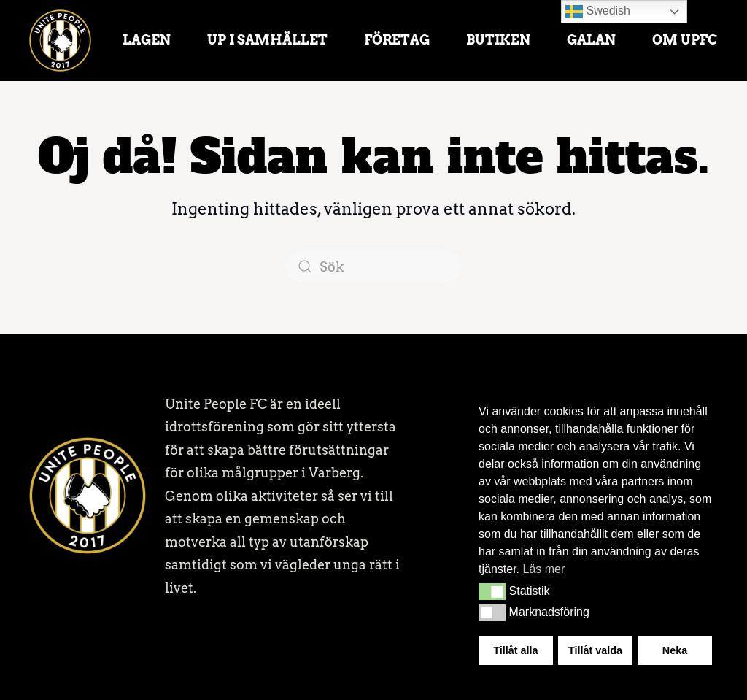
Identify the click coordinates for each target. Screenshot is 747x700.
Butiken (498, 40)
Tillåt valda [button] (595, 650)
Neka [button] (675, 650)
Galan (591, 40)
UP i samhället (267, 40)
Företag (397, 40)
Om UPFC (685, 40)
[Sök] (373, 266)
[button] (492, 591)
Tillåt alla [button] (515, 650)
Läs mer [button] (543, 569)
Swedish (598, 12)
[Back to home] (60, 40)
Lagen (147, 40)
